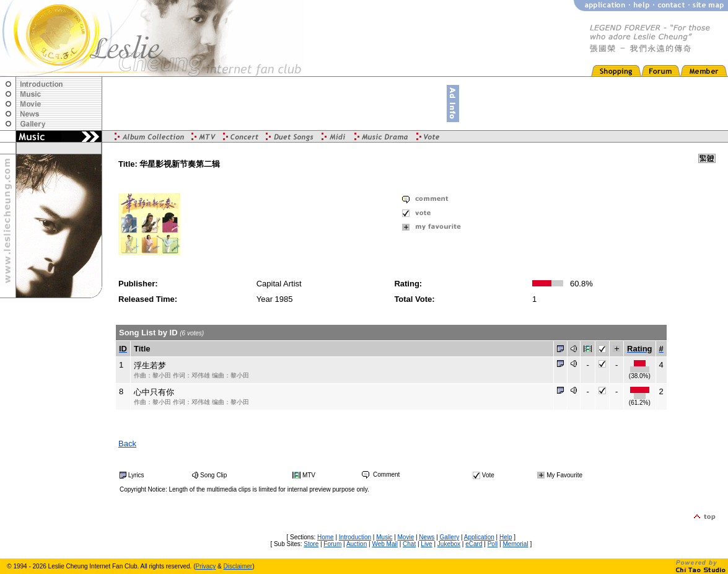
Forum (332, 544)
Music (384, 537)
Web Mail (385, 544)
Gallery (450, 537)
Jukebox (449, 544)
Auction (357, 544)
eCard (474, 544)
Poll (493, 544)
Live (426, 544)
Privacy (206, 566)
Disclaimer (238, 566)
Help (506, 537)
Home (326, 537)
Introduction (355, 537)
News (427, 537)
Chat (409, 544)
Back (127, 444)
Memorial (516, 544)
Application (479, 537)
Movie (406, 537)
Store (311, 544)
